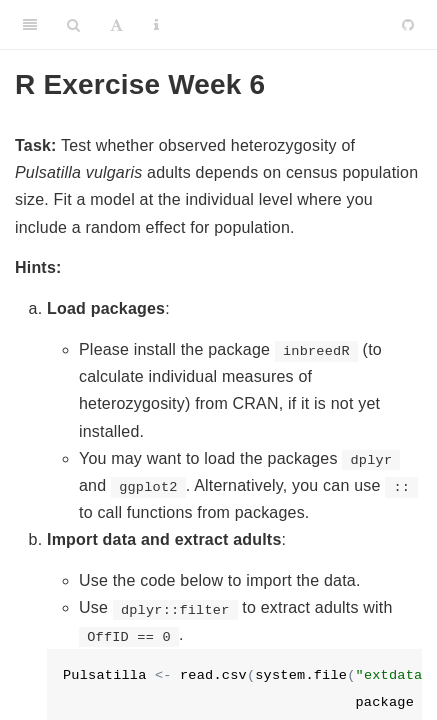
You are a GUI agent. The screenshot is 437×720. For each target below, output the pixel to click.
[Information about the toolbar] (156, 25)
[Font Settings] (116, 25)
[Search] (73, 25)
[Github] (408, 25)
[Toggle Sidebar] (30, 25)
